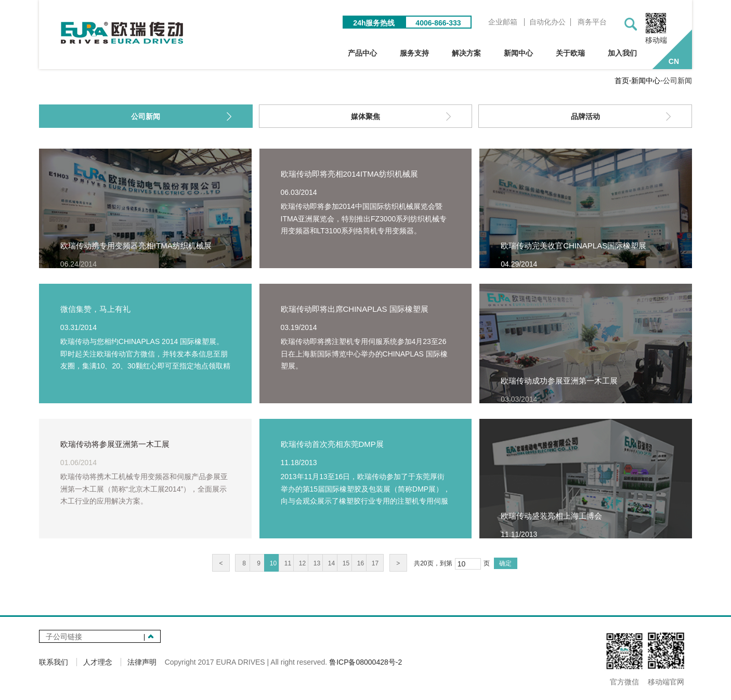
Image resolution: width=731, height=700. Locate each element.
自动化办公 (547, 22)
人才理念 (98, 662)
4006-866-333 (438, 23)
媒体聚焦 (365, 116)
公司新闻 (146, 116)
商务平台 (592, 22)
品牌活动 (585, 116)
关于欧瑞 (570, 53)
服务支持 (414, 53)
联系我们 (54, 662)
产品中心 (362, 53)
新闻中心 (518, 53)
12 (302, 563)
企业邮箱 (503, 22)
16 (361, 563)
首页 (622, 81)
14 (331, 563)
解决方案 (466, 53)
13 (317, 563)
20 (423, 563)
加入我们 (622, 53)
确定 (505, 563)
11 (288, 563)
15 (346, 563)
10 (273, 563)
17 (375, 563)
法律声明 (142, 662)
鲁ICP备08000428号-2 (365, 662)
